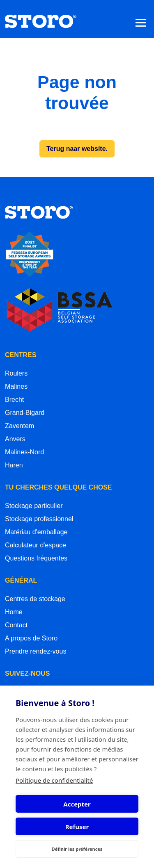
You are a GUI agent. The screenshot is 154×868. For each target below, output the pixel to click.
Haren (14, 465)
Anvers (15, 439)
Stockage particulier (34, 506)
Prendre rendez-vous (36, 651)
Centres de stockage (35, 599)
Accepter (77, 804)
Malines (16, 386)
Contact (16, 625)
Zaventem (20, 426)
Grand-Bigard (25, 413)
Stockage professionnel (39, 519)
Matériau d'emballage (36, 532)
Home (14, 612)
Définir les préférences (77, 849)
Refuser (77, 827)
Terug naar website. (77, 149)
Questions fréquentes (36, 558)
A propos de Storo (31, 638)
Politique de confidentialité (54, 780)
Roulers (16, 373)
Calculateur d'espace (36, 545)
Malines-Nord (24, 452)
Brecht (14, 400)
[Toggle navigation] (141, 22)
